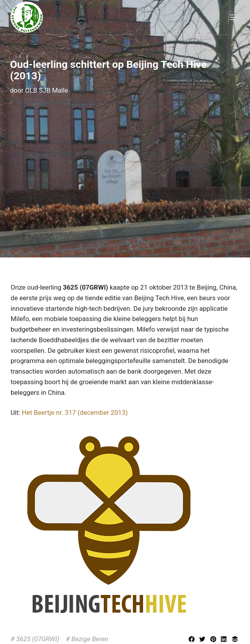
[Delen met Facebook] (193, 640)
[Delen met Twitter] (203, 640)
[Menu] (235, 17)
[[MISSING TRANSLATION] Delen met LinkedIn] (225, 640)
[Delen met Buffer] (235, 640)
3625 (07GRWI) (38, 639)
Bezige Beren (90, 639)
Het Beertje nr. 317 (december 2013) (75, 412)
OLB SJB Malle (47, 90)
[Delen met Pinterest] (214, 640)
